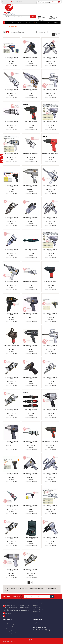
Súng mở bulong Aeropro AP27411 (31, 250)
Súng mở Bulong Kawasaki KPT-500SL (31, 442)
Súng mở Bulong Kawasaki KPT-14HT (11, 314)
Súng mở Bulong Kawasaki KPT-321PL (50, 90)
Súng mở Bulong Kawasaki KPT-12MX (31, 378)
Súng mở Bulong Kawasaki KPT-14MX (11, 474)
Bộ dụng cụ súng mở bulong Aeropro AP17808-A (31, 538)
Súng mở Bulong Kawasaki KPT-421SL (11, 538)
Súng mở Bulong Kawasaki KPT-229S (50, 378)
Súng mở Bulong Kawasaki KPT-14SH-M (50, 122)
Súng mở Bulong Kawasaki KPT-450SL (11, 378)
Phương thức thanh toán (9, 628)
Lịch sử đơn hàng (37, 607)
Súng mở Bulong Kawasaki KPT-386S (11, 506)
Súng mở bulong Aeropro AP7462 (11, 346)
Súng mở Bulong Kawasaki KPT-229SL (50, 506)
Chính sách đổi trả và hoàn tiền (10, 634)
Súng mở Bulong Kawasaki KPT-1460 (31, 58)
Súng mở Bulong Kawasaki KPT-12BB (31, 218)
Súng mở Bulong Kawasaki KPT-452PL (50, 186)
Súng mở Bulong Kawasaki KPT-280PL (11, 282)
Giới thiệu (5, 622)
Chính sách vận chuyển (9, 626)
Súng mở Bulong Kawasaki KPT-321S (31, 570)
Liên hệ (35, 622)
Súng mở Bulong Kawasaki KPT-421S (11, 410)
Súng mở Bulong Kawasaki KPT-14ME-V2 (11, 58)
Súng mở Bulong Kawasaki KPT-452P (50, 58)
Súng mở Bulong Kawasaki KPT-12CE (31, 506)
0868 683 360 (16, 2)
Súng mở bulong (13, 26)
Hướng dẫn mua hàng (8, 624)
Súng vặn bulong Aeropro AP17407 (50, 282)
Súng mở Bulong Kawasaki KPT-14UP (50, 410)
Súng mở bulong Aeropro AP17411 (31, 410)
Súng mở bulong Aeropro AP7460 (50, 441)
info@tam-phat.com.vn (9, 616)
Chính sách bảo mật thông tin (10, 632)
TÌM (33, 17)
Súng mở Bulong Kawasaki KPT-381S (31, 154)
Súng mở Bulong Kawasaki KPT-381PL (50, 346)
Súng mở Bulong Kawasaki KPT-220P (31, 474)
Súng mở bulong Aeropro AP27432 (31, 122)
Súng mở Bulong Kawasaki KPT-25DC (31, 346)
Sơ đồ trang (36, 624)
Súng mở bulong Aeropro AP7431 (50, 154)
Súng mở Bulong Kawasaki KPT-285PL (11, 442)
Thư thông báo (37, 611)
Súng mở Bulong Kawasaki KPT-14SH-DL (50, 250)
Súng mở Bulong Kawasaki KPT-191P (11, 570)
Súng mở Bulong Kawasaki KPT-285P (31, 314)
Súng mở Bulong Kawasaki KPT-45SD (11, 90)
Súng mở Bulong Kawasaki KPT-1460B (31, 186)
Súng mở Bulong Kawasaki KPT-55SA (11, 218)
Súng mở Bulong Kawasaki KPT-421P (50, 474)
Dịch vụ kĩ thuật (7, 636)
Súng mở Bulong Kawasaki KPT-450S (11, 250)
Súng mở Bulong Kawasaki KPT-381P (50, 218)
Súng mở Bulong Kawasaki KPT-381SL (31, 282)
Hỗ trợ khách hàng (6, 2)
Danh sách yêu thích (38, 609)
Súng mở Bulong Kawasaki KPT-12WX (31, 90)
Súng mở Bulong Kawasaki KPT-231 (50, 538)
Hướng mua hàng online (9, 630)
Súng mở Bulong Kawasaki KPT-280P (11, 154)
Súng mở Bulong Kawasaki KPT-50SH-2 (11, 122)
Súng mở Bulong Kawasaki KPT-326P (50, 314)
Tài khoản (36, 605)
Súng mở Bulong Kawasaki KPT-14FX (11, 186)
